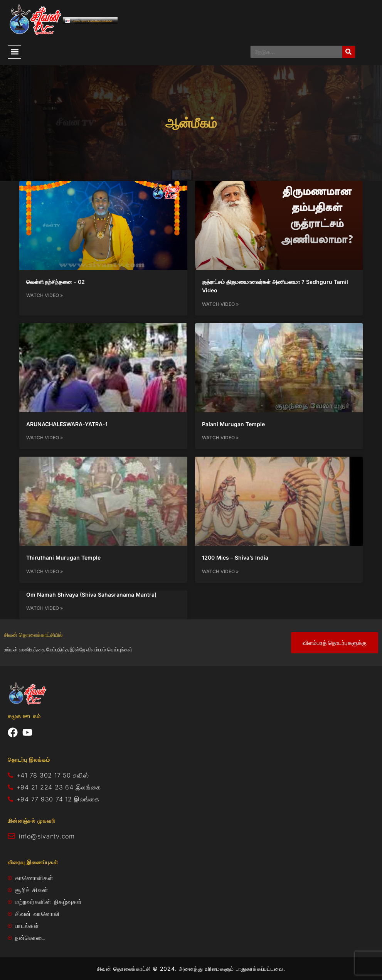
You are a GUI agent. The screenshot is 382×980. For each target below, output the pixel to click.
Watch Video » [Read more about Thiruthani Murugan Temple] (45, 571)
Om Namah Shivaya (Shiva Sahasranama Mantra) (91, 595)
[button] (14, 52)
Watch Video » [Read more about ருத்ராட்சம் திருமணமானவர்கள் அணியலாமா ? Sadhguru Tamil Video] (220, 304)
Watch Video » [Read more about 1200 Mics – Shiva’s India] (220, 571)
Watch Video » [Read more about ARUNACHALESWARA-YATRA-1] (45, 438)
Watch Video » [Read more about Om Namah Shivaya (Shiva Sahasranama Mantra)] (45, 608)
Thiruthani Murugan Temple (63, 557)
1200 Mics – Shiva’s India (235, 557)
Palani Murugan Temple (233, 424)
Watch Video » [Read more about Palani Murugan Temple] (220, 438)
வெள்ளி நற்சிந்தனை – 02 (56, 282)
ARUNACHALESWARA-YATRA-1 (67, 424)
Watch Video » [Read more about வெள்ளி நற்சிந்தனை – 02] (45, 295)
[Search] (349, 52)
